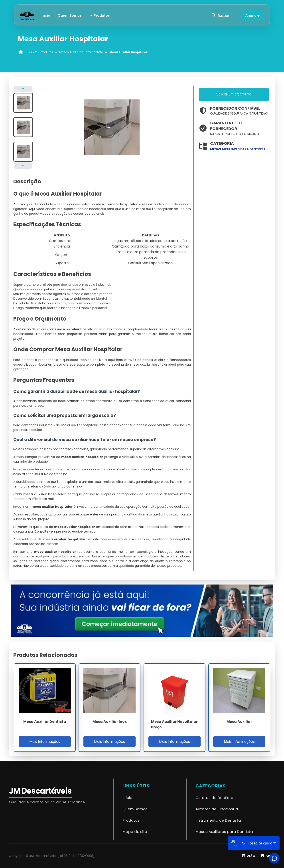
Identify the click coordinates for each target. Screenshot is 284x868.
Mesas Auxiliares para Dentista (224, 832)
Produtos (100, 15)
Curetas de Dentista (214, 798)
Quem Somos (70, 15)
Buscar (224, 15)
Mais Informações (45, 742)
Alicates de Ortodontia (217, 809)
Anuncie (252, 15)
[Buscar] (214, 16)
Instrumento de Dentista (218, 820)
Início (46, 15)
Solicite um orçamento (234, 94)
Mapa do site (135, 832)
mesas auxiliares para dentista (238, 149)
